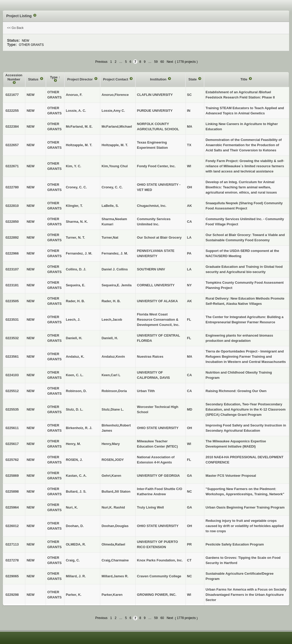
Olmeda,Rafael (113, 544)
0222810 (12, 206)
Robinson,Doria (114, 391)
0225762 (12, 460)
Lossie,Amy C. (113, 111)
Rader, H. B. (111, 301)
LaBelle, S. (110, 206)
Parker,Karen (112, 595)
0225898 (12, 491)
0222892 (12, 237)
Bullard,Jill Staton (116, 491)
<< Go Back (15, 28)
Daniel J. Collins (115, 269)
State (193, 79)
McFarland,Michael (117, 126)
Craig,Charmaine (115, 560)
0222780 (12, 187)
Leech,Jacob (112, 320)
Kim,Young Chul (115, 166)
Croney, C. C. (112, 187)
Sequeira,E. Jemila (117, 285)
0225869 (12, 476)
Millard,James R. (115, 576)
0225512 (12, 391)
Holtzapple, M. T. (115, 145)
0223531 (12, 320)
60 (162, 62)
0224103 (12, 375)
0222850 (12, 222)
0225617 (12, 444)
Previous (101, 62)
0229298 (12, 595)
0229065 (12, 576)
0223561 (12, 357)
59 (156, 62)
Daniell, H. (110, 338)
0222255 (12, 111)
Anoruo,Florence (115, 95)
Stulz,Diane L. (113, 409)
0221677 (12, 95)
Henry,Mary (111, 444)
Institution (159, 79)
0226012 (12, 526)
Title (244, 79)
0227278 (12, 560)
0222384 (12, 126)
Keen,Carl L (111, 375)
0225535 (12, 409)
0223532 (12, 338)
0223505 (12, 301)
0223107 (12, 269)
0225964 (12, 507)
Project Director (81, 79)
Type (54, 77)
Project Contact (116, 79)
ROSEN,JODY (113, 460)
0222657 (12, 145)
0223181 (12, 285)
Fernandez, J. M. (115, 253)
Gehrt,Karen (111, 476)
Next (170, 62)
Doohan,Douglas (115, 526)
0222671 (12, 166)
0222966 (12, 253)
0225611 (12, 428)
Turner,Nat (110, 237)
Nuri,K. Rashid (113, 507)
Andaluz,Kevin (113, 357)
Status (34, 79)
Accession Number (14, 77)
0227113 (12, 544)
